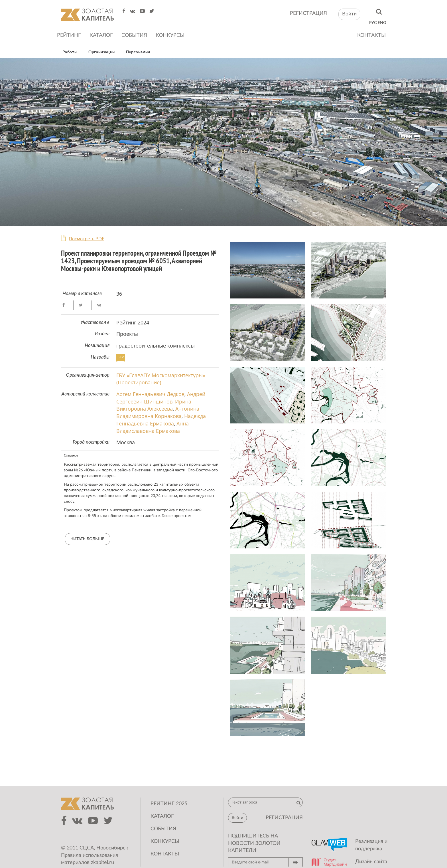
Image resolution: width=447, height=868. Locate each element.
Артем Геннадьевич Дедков (150, 394)
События (134, 35)
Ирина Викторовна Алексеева (154, 405)
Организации (102, 52)
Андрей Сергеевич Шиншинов (161, 398)
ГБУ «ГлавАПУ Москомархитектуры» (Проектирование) (161, 379)
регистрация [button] (284, 818)
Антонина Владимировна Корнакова (158, 412)
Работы (70, 52)
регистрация (308, 13)
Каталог (101, 35)
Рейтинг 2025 (169, 804)
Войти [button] (349, 14)
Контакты (371, 35)
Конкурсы (170, 35)
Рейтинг (69, 35)
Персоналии (138, 52)
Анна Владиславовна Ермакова (153, 427)
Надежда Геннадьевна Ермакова (161, 420)
